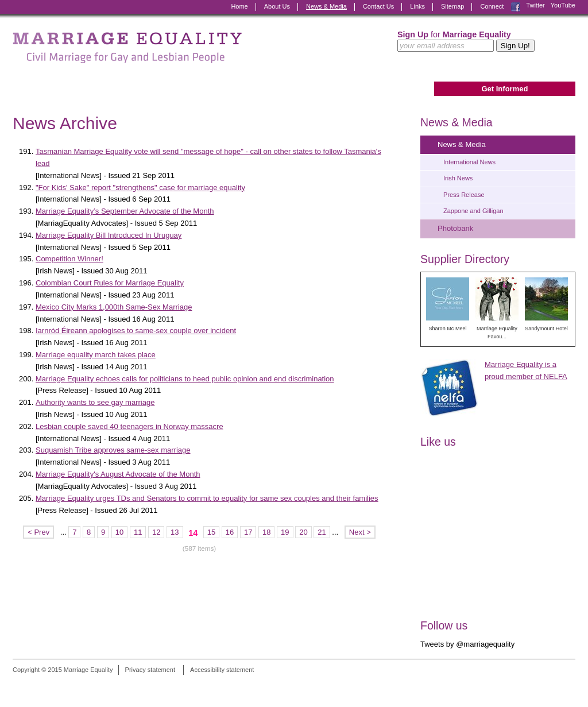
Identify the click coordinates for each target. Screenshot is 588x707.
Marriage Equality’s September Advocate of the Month (125, 211)
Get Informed (504, 89)
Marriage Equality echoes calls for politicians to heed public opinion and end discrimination (185, 379)
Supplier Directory (465, 259)
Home (239, 6)
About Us (277, 6)
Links (417, 6)
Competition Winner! (69, 259)
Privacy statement (150, 670)
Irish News (458, 178)
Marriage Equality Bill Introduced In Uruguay (109, 235)
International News (469, 162)
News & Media (326, 6)
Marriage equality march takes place (96, 355)
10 (119, 532)
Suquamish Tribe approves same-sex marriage (113, 450)
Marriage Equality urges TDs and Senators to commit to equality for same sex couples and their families (207, 498)
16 (230, 532)
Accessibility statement (222, 670)
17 (248, 532)
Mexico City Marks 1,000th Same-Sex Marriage (114, 307)
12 (156, 532)
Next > (360, 532)
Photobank (455, 228)
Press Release (464, 195)
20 (303, 532)
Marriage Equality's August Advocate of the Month (118, 474)
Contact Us (378, 6)
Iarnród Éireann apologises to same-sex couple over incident (136, 331)
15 (211, 532)
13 (175, 532)
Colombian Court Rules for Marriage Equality (110, 283)
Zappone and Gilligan (473, 211)
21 (322, 532)
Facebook (516, 7)
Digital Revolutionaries (549, 685)
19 (285, 532)
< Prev (38, 532)
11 (138, 532)
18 (266, 532)
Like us (438, 442)
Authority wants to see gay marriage (95, 402)
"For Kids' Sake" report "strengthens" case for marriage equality (140, 188)
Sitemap (452, 6)
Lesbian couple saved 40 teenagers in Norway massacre (129, 426)
